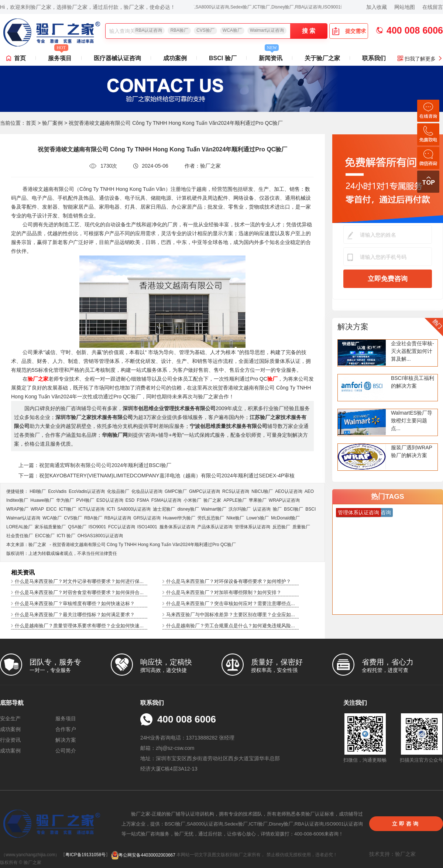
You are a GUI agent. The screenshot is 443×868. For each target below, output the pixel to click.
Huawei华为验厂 (179, 518)
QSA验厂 (77, 527)
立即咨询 (406, 824)
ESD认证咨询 (110, 500)
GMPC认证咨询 (205, 491)
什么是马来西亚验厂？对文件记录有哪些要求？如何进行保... (79, 581)
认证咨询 (262, 509)
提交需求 (349, 31)
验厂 (277, 509)
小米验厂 (192, 500)
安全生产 (10, 718)
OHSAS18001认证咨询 (100, 536)
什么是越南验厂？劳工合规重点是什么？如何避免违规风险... (231, 626)
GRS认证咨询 (147, 518)
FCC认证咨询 (122, 527)
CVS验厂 (205, 30)
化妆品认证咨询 (147, 491)
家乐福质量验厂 (50, 527)
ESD (130, 500)
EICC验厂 (45, 536)
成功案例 (175, 58)
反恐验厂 (281, 527)
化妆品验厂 (118, 491)
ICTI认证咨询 (91, 509)
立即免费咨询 (388, 279)
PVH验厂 (85, 500)
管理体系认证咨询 (253, 527)
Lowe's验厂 (257, 518)
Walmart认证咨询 (267, 30)
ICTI (111, 509)
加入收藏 (377, 7)
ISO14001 (147, 527)
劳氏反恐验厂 (211, 518)
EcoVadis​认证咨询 (87, 491)
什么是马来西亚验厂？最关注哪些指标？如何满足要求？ (75, 615)
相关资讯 (23, 572)
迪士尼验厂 (164, 509)
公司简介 (66, 751)
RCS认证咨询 (236, 491)
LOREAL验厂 (19, 527)
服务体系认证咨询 (177, 527)
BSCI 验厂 (223, 58)
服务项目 (60, 56)
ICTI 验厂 (66, 536)
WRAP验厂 (17, 509)
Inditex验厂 (17, 500)
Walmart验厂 (214, 509)
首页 (20, 58)
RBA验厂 (179, 30)
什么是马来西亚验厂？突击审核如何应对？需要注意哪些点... (231, 603)
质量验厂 (301, 527)
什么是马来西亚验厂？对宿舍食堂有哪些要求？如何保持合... (79, 592)
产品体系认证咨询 (215, 527)
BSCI (310, 509)
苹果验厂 (258, 500)
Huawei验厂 (42, 500)
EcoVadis (57, 491)
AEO (309, 491)
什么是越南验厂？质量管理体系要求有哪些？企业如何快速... (79, 626)
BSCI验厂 (293, 509)
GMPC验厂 (176, 491)
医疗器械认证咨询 (117, 58)
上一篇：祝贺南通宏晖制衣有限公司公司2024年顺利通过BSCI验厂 (95, 465)
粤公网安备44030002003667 (143, 855)
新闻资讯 (271, 56)
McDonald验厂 (285, 518)
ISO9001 (97, 527)
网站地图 (405, 7)
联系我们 (374, 58)
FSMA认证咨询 (166, 500)
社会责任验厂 (20, 536)
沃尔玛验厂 (240, 509)
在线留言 (433, 7)
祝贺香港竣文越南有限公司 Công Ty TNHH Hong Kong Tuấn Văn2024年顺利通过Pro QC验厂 (144, 545)
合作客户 (66, 729)
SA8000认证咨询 (134, 509)
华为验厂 (65, 500)
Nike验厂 (235, 518)
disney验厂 (188, 509)
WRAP (37, 509)
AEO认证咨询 (289, 491)
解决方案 (353, 327)
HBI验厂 (38, 491)
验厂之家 (212, 500)
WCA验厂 (232, 30)
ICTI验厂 (68, 509)
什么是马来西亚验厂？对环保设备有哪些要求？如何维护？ (229, 581)
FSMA (143, 500)
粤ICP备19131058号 (85, 855)
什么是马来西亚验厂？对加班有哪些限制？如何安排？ (224, 592)
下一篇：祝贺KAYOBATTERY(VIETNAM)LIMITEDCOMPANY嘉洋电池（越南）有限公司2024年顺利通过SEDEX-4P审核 (157, 476)
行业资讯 (10, 740)
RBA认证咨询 (149, 30)
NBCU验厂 (262, 491)
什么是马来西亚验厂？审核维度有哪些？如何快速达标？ (75, 603)
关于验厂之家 (322, 58)
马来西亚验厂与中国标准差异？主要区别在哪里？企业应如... (231, 615)
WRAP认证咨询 (284, 500)
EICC (51, 509)
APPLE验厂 (235, 500)
